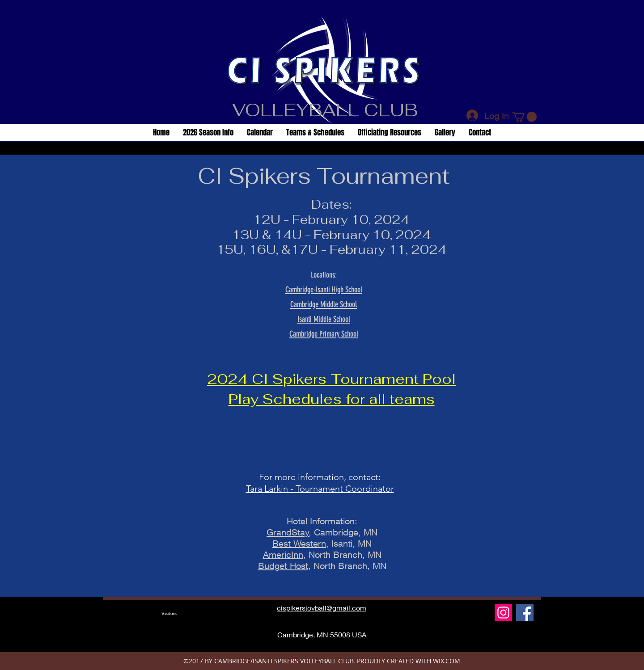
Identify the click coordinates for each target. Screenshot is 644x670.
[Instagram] (503, 613)
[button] (524, 117)
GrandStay (288, 532)
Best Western (299, 543)
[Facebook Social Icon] (525, 613)
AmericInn (283, 554)
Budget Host (283, 566)
